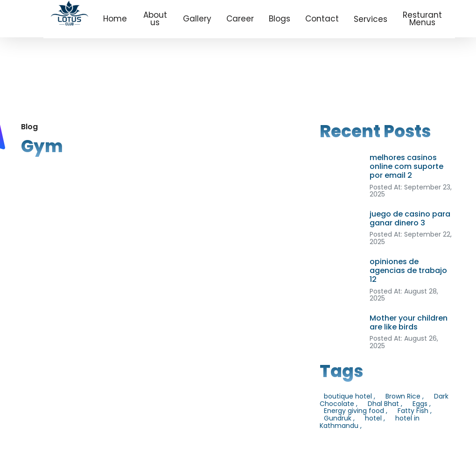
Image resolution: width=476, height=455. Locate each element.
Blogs (280, 19)
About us (155, 19)
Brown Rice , (405, 396)
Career (240, 19)
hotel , (375, 418)
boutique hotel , (350, 396)
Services (371, 19)
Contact (322, 19)
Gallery (197, 19)
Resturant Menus (422, 19)
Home (115, 19)
